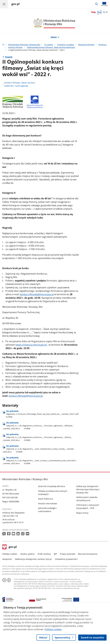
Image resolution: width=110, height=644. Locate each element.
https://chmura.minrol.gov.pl (31, 377)
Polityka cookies (10, 586)
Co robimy (49, 45)
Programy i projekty (66, 45)
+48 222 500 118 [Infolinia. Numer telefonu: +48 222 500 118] (10, 548)
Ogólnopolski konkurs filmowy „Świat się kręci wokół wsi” (51, 47)
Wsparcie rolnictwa (86, 45)
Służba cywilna (27, 586)
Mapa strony (82, 545)
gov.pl (10, 579)
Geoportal (7, 591)
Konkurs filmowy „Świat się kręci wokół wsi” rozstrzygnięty (20, 84)
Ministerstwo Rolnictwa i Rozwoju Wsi (24, 45)
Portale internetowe (48, 536)
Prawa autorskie (68, 586)
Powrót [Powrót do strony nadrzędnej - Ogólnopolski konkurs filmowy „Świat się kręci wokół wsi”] (9, 57)
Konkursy (102, 45)
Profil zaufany (44, 586)
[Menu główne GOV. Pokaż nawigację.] (4, 4)
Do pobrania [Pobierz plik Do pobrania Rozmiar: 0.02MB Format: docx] (38, 481)
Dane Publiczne (46, 531)
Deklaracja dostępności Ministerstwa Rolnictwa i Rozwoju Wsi (88, 522)
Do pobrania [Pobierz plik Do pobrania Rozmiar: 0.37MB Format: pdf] (40, 446)
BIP (55, 586)
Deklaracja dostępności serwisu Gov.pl (33, 591)
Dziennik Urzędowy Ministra (52, 519)
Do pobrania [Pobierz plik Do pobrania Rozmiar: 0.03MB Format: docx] (38, 458)
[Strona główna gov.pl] (16, 4)
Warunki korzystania (88, 586)
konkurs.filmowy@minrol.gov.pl (37, 327)
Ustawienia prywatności (66, 591)
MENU (55, 37)
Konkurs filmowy (15, 47)
